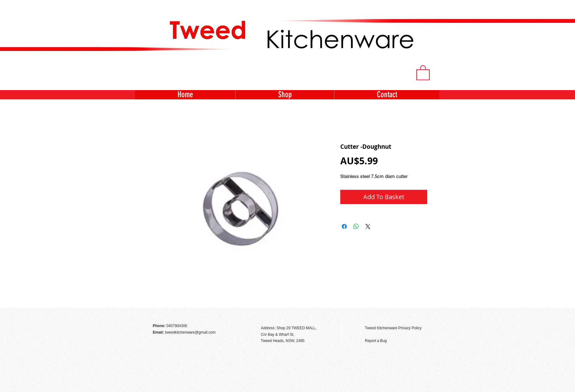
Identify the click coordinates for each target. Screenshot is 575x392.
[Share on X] (368, 226)
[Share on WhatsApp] (356, 226)
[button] (423, 72)
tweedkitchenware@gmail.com (190, 332)
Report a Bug (376, 341)
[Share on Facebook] (344, 226)
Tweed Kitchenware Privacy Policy (393, 328)
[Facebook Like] (422, 315)
